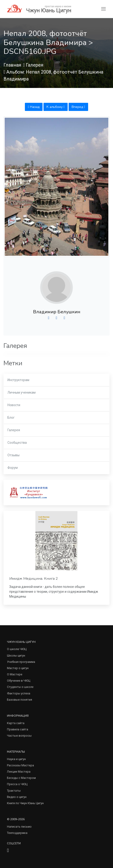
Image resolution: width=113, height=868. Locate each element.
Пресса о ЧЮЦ (17, 784)
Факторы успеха (19, 693)
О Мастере (15, 674)
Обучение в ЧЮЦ (19, 681)
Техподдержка (17, 833)
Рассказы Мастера (20, 765)
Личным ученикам (22, 392)
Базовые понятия (20, 700)
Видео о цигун (17, 797)
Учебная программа (21, 662)
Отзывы (13, 455)
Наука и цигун (16, 759)
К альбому (56, 107)
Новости (14, 405)
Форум (13, 468)
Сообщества (17, 443)
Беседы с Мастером (21, 778)
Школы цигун (16, 656)
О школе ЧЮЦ (17, 649)
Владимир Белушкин (57, 312)
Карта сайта (16, 723)
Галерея (35, 65)
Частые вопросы (19, 736)
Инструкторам (18, 380)
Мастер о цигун (18, 668)
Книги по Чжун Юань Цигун (25, 803)
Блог (11, 418)
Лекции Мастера (19, 772)
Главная (12, 65)
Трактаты (14, 791)
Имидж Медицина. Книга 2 (34, 579)
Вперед (78, 107)
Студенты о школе (20, 687)
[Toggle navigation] (103, 9)
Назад (34, 107)
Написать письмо (19, 827)
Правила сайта (18, 729)
